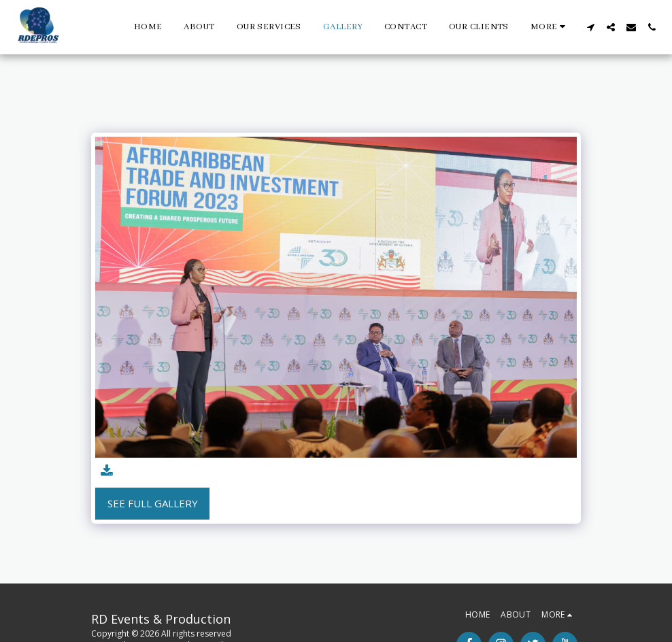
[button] (590, 27)
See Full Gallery (153, 503)
